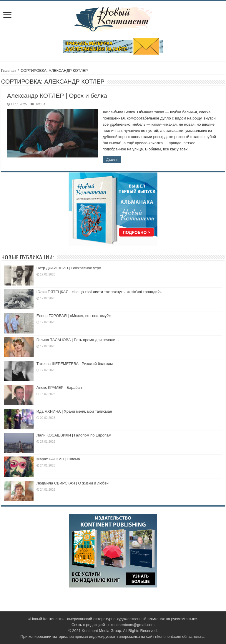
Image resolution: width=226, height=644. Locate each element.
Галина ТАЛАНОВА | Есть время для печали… (78, 340)
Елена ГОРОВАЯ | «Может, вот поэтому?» (74, 316)
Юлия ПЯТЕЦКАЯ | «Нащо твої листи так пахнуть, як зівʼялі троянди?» (99, 292)
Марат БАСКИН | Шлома (58, 459)
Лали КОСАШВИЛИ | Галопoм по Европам (74, 435)
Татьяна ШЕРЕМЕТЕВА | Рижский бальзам (75, 364)
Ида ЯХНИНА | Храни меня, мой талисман (74, 411)
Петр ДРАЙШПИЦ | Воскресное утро (69, 268)
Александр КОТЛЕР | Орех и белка (57, 96)
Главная (8, 70)
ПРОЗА (40, 104)
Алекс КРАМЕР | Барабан (59, 387)
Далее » (112, 160)
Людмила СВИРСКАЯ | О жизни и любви (73, 483)
